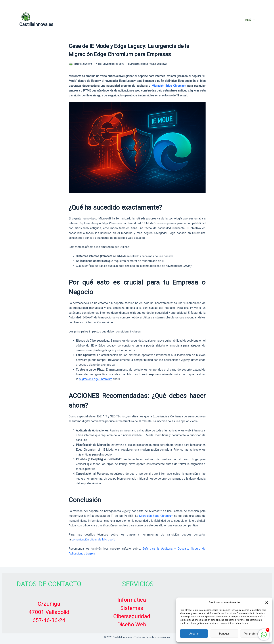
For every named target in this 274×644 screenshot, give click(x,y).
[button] (267, 603)
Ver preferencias (254, 634)
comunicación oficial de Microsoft (93, 539)
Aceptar (194, 634)
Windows (162, 64)
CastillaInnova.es (36, 25)
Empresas (134, 64)
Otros (144, 64)
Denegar (224, 634)
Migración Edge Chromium (169, 86)
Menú (250, 20)
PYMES (152, 64)
